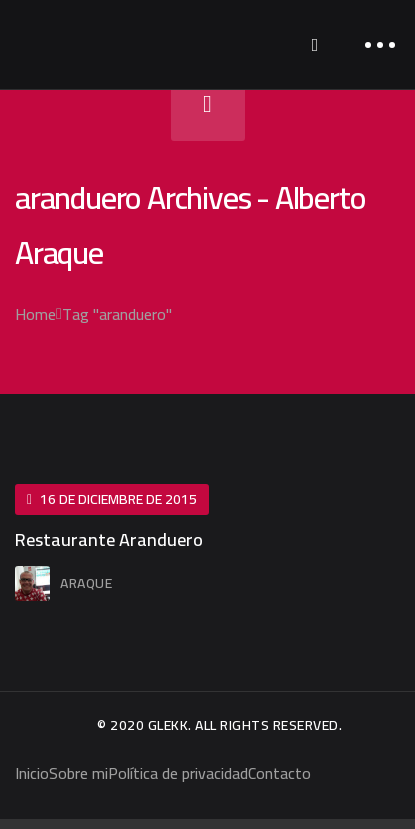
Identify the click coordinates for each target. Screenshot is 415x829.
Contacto (279, 773)
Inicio (32, 773)
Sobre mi (78, 773)
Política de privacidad (178, 773)
